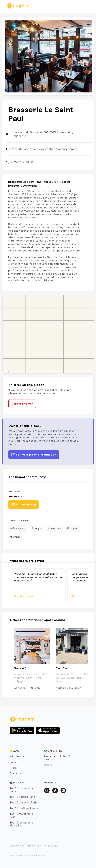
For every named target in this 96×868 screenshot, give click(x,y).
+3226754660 (22, 162)
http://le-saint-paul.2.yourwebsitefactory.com (44, 149)
